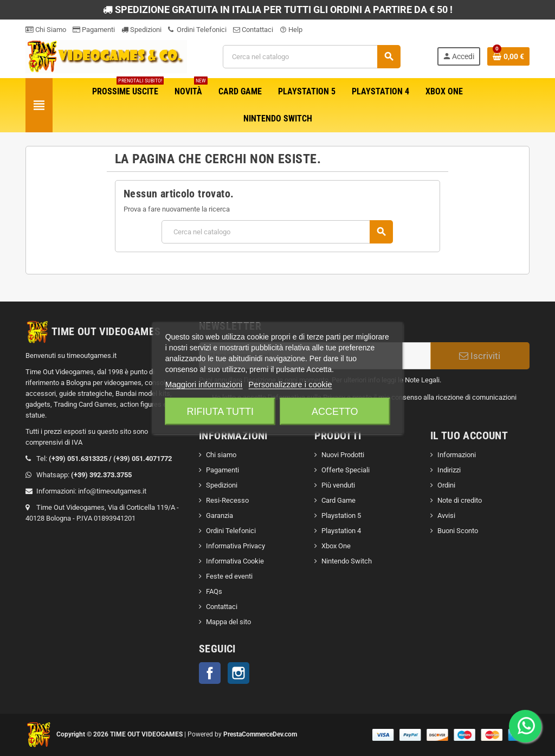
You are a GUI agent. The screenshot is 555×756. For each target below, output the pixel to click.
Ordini (446, 485)
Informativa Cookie (235, 561)
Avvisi (446, 515)
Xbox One (336, 546)
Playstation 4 (341, 531)
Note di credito (460, 500)
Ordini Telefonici (197, 30)
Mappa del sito (228, 622)
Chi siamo (221, 455)
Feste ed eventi (229, 576)
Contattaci (253, 30)
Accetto (335, 412)
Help (291, 30)
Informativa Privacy (235, 546)
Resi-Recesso (227, 500)
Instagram (238, 673)
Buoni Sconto (458, 531)
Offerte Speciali (346, 470)
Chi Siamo (46, 30)
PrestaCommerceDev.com (260, 734)
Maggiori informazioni (204, 384)
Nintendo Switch (347, 561)
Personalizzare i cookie (290, 384)
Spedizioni (141, 30)
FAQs (214, 591)
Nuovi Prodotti (343, 455)
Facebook (210, 673)
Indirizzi (449, 470)
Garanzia (220, 515)
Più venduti (338, 485)
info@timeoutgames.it (112, 491)
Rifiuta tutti (220, 412)
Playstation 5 (341, 515)
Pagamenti (94, 30)
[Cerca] (312, 57)
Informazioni (457, 455)
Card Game (338, 500)
